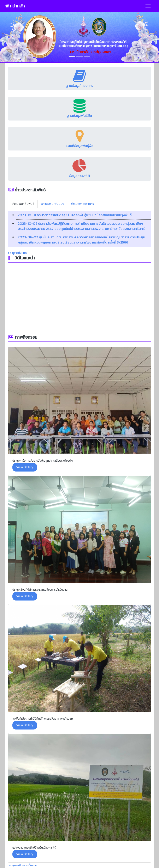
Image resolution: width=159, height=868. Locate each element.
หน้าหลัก (15, 6)
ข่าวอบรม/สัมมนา (52, 204)
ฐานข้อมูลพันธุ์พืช (79, 116)
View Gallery (25, 467)
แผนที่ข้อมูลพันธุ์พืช (80, 146)
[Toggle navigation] (148, 6)
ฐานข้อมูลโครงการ (80, 86)
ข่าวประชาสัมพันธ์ (23, 204)
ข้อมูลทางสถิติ (79, 176)
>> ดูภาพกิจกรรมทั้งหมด (23, 865)
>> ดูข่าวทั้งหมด (17, 253)
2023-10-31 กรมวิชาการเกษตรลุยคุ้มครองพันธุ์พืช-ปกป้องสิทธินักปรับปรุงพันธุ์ (75, 215)
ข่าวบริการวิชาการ (82, 204)
